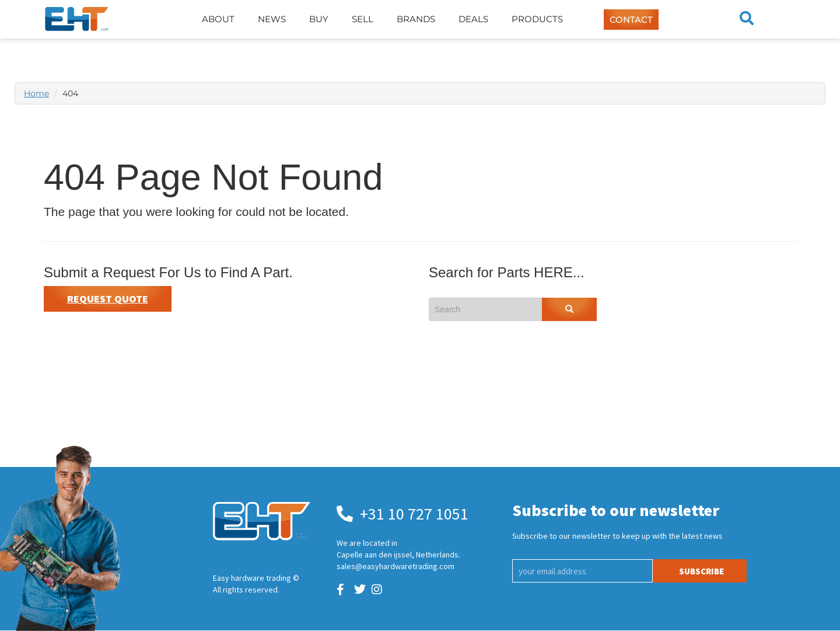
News (272, 19)
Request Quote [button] (108, 299)
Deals (473, 19)
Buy (319, 19)
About (218, 19)
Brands (416, 19)
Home (36, 93)
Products (537, 19)
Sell (363, 19)
